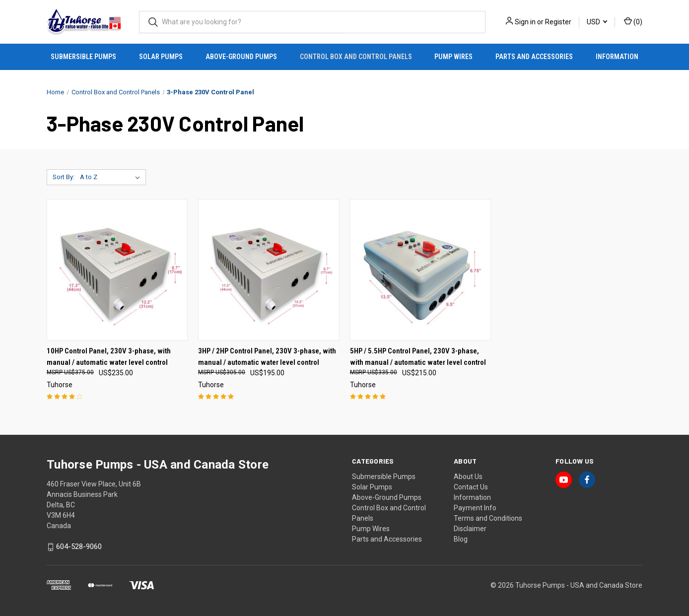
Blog (461, 539)
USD (597, 22)
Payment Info (475, 508)
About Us (468, 477)
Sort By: (64, 177)
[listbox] (112, 177)
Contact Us (471, 487)
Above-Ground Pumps (241, 57)
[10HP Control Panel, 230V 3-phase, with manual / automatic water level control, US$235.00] (117, 270)
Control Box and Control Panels (356, 57)
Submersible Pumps (83, 57)
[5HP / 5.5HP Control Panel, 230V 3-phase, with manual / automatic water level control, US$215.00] (420, 270)
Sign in (525, 22)
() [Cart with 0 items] (633, 21)
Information (617, 57)
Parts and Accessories (534, 57)
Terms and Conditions (488, 518)
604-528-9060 (79, 547)
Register (558, 22)
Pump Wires (453, 57)
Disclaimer (470, 529)
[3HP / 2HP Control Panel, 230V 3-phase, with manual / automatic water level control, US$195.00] (269, 270)
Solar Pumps (161, 57)
